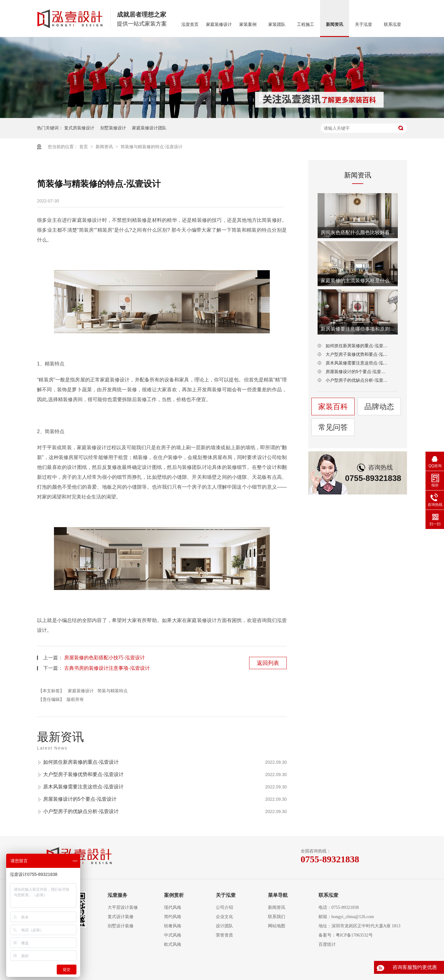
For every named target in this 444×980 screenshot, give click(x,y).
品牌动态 (379, 407)
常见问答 (333, 427)
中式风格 (173, 935)
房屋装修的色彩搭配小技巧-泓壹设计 (104, 658)
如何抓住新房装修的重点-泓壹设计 (81, 762)
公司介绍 (224, 907)
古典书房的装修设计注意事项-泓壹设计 (107, 668)
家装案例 (248, 24)
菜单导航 (278, 895)
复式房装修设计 (79, 128)
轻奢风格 (173, 926)
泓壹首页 (190, 24)
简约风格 (173, 917)
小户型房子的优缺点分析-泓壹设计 (81, 811)
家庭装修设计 (219, 24)
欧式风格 (173, 944)
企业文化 (224, 917)
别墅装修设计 (113, 128)
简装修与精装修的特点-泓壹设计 (152, 147)
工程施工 (306, 24)
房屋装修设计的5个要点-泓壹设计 (80, 799)
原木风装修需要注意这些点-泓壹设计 (83, 787)
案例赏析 (174, 895)
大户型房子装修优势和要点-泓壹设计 (83, 774)
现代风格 (173, 907)
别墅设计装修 (121, 926)
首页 (84, 147)
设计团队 (224, 926)
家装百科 (333, 407)
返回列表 (268, 663)
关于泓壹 (364, 24)
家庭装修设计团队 (149, 128)
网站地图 (277, 926)
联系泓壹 (393, 24)
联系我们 (277, 917)
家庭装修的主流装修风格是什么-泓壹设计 (358, 281)
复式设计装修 (121, 917)
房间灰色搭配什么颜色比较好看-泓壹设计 (358, 232)
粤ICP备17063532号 (354, 935)
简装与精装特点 (113, 691)
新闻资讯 (335, 24)
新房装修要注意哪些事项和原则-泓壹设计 (358, 329)
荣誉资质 (224, 935)
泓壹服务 (117, 895)
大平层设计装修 (123, 907)
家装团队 (277, 24)
